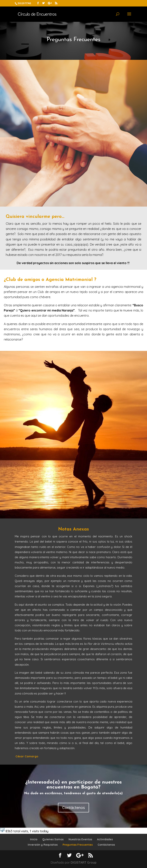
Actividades (105, 839)
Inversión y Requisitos (43, 845)
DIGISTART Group (84, 862)
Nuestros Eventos (80, 839)
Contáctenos (73, 808)
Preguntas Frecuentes (78, 845)
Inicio (34, 839)
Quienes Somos (53, 839)
